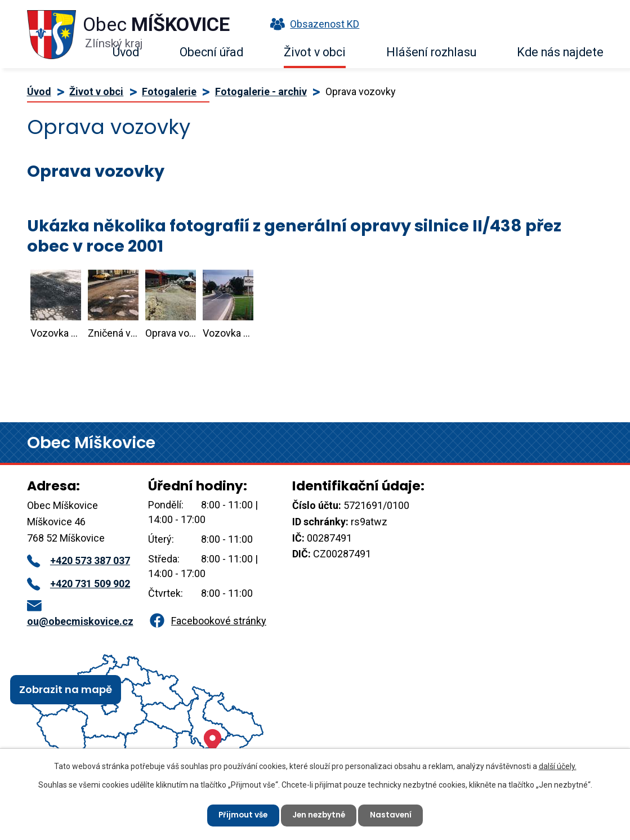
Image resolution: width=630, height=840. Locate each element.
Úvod (126, 52)
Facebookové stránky (207, 621)
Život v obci (315, 52)
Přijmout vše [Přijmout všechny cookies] (241, 815)
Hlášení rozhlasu (431, 52)
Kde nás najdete (560, 52)
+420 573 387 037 (79, 560)
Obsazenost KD (312, 24)
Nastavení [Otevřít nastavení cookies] (394, 815)
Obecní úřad (211, 52)
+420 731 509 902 (79, 584)
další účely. (558, 766)
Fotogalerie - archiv (261, 91)
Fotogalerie (169, 91)
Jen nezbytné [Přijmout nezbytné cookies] (320, 815)
